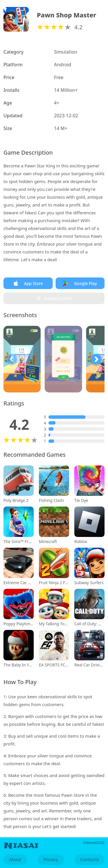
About (15, 860)
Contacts (90, 860)
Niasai (21, 846)
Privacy (51, 860)
